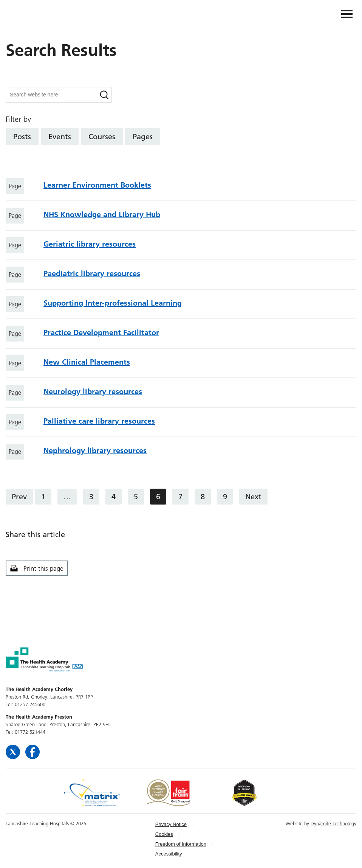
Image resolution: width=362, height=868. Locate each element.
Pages (143, 137)
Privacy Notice (171, 824)
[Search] (104, 95)
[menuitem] (186, 825)
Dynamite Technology (333, 823)
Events (60, 137)
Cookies (164, 834)
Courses (102, 137)
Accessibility (169, 854)
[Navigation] (347, 13)
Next (253, 497)
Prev (19, 497)
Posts (22, 137)
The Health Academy (23, 13)
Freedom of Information (181, 844)
